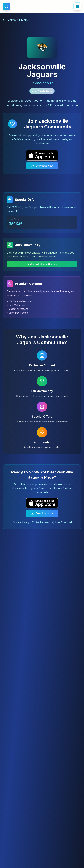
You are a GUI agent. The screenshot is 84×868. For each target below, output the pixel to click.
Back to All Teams (16, 20)
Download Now (42, 166)
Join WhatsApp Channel (42, 264)
